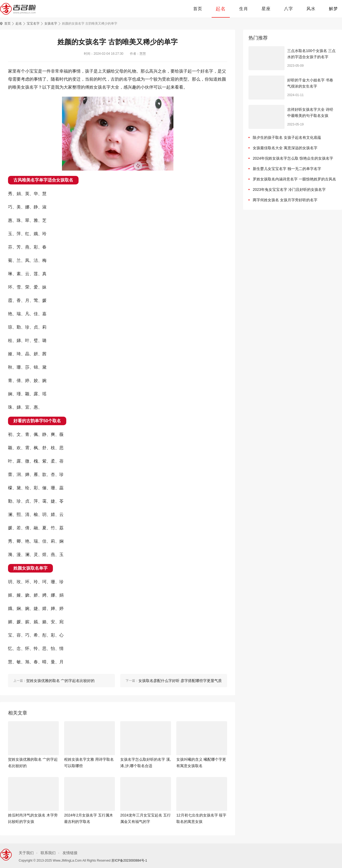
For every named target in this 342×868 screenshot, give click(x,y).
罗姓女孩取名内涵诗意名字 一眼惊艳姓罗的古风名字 (294, 180)
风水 (311, 9)
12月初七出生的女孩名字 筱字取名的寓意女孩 (201, 818)
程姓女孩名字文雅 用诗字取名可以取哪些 (89, 763)
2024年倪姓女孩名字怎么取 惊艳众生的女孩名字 (293, 158)
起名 (221, 9)
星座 (266, 9)
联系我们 (48, 853)
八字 (289, 9)
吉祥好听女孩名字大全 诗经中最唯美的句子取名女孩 (310, 113)
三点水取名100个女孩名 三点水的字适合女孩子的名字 (311, 54)
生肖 (244, 9)
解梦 (333, 9)
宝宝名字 (33, 23)
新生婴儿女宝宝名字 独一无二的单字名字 (287, 169)
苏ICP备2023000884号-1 (129, 861)
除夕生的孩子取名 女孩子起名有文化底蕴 (287, 137)
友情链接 (70, 853)
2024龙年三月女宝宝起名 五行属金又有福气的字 (145, 818)
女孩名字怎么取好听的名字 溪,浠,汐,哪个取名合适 (146, 763)
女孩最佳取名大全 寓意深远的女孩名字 (285, 148)
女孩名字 (51, 23)
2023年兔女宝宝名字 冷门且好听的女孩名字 (289, 190)
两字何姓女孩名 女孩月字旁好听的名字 (285, 200)
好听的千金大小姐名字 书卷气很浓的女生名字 (310, 83)
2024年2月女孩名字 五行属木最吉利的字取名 (89, 818)
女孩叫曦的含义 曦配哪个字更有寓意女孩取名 (201, 763)
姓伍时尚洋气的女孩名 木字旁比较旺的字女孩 (33, 818)
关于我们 (26, 853)
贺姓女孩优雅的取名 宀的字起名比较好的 (33, 763)
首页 (198, 9)
